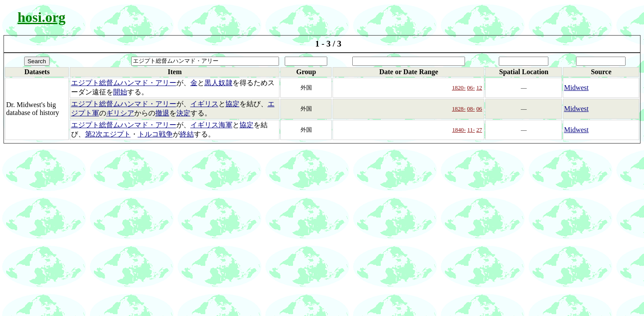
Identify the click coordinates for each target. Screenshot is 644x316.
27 (479, 130)
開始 (120, 92)
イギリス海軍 (211, 125)
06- (471, 88)
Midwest (576, 88)
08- (471, 109)
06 (479, 109)
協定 (233, 104)
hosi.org (41, 17)
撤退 (162, 113)
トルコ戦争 (155, 134)
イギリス (204, 104)
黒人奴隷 (218, 83)
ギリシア (120, 113)
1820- (459, 88)
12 (479, 88)
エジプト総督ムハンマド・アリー (124, 83)
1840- (459, 130)
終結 (187, 134)
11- (471, 130)
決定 (183, 113)
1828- (459, 109)
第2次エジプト (108, 134)
